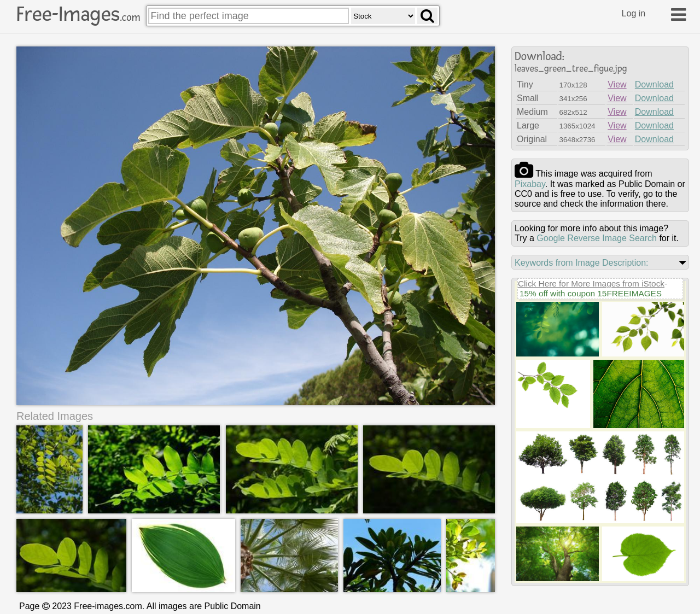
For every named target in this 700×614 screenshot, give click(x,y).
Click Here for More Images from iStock (591, 283)
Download (654, 84)
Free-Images (78, 14)
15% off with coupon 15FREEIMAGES (591, 293)
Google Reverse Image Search (597, 238)
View (617, 84)
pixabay (530, 184)
